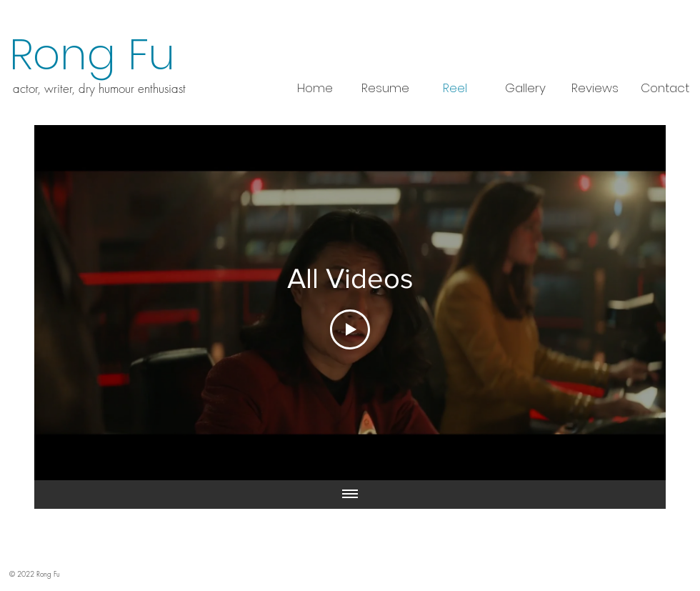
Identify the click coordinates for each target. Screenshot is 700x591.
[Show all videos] (350, 495)
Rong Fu (92, 54)
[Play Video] (350, 329)
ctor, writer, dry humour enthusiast (103, 88)
